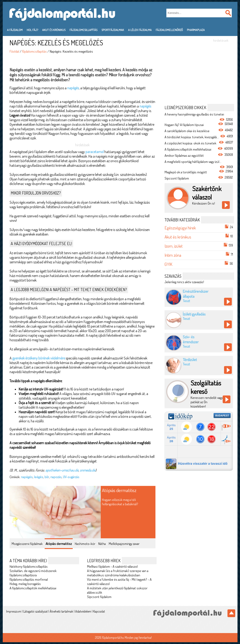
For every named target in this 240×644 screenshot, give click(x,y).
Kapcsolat (99, 611)
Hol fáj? (32, 30)
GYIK (168, 264)
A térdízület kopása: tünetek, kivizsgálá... (192, 137)
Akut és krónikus (54, 30)
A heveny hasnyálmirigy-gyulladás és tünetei (194, 114)
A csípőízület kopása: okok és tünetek (190, 143)
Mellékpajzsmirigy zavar (124, 544)
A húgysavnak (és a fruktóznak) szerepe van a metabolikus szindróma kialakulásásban (118, 573)
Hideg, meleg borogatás (25, 584)
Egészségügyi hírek (180, 228)
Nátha (102, 544)
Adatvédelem (83, 611)
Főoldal (14, 51)
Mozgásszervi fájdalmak (27, 544)
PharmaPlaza (196, 30)
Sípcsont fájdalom (99, 597)
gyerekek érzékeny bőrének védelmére (39, 358)
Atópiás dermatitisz (119, 490)
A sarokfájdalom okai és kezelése (187, 131)
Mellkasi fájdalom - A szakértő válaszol (112, 566)
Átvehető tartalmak (61, 611)
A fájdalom (15, 30)
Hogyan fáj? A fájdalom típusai (184, 125)
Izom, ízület (174, 246)
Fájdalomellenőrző (169, 30)
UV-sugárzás (71, 477)
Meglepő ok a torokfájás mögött (186, 172)
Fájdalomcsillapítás (83, 30)
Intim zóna (173, 255)
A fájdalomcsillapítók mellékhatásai (33, 588)
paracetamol (95, 152)
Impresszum (14, 611)
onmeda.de (88, 470)
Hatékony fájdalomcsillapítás (29, 566)
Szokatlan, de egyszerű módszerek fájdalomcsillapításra (33, 573)
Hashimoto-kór (85, 544)
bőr (47, 477)
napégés (73, 88)
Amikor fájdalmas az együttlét (184, 155)
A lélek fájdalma (140, 30)
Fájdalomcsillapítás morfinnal (29, 579)
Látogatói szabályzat (35, 611)
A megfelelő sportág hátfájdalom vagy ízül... (193, 162)
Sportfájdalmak (113, 30)
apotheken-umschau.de (62, 470)
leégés (39, 477)
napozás (56, 477)
